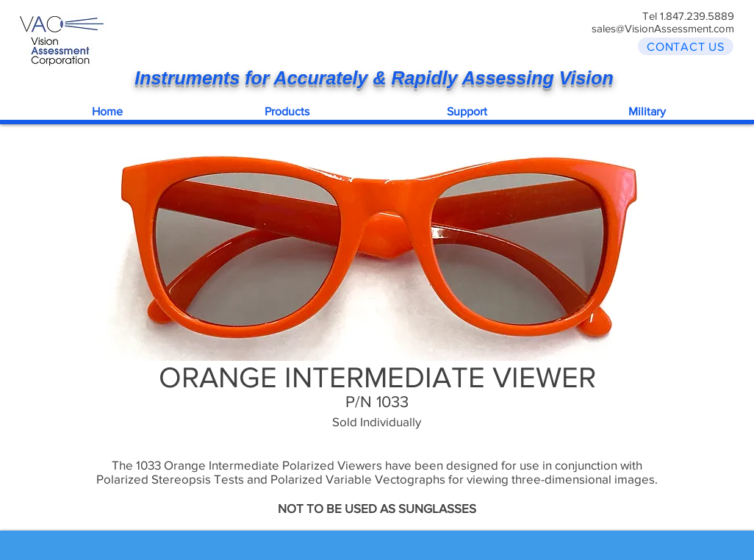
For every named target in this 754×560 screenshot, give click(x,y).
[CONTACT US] (686, 46)
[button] (287, 111)
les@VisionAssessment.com (668, 28)
